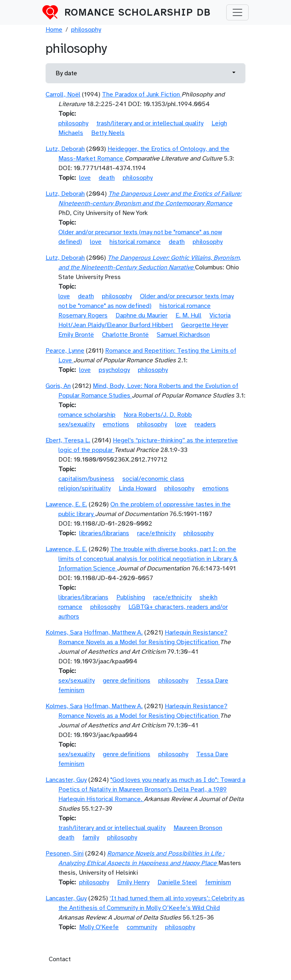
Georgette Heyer (205, 325)
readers (205, 424)
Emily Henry (133, 882)
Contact (60, 959)
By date (66, 73)
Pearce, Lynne (65, 351)
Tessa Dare (212, 681)
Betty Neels (108, 133)
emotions (116, 424)
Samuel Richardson (183, 335)
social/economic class (153, 479)
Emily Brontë (76, 335)
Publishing (131, 597)
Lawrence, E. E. (66, 504)
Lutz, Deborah (65, 149)
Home (54, 30)
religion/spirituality (85, 488)
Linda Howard (138, 488)
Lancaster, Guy (66, 780)
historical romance (135, 242)
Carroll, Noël (63, 94)
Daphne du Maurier (142, 315)
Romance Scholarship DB (138, 12)
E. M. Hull (188, 315)
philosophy (86, 30)
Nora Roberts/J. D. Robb (158, 415)
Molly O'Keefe (99, 927)
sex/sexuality (77, 424)
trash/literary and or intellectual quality (150, 123)
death (107, 178)
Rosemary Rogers (83, 315)
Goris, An (58, 386)
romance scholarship (87, 415)
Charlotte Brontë (125, 335)
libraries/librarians (104, 533)
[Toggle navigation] (237, 12)
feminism (71, 690)
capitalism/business (86, 479)
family (91, 837)
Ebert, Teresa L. (68, 440)
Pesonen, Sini (65, 853)
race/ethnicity (156, 533)
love (85, 178)
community (142, 927)
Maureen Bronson (198, 828)
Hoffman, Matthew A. (113, 633)
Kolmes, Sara (64, 633)
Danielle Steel (177, 882)
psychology (114, 370)
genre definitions (127, 681)
